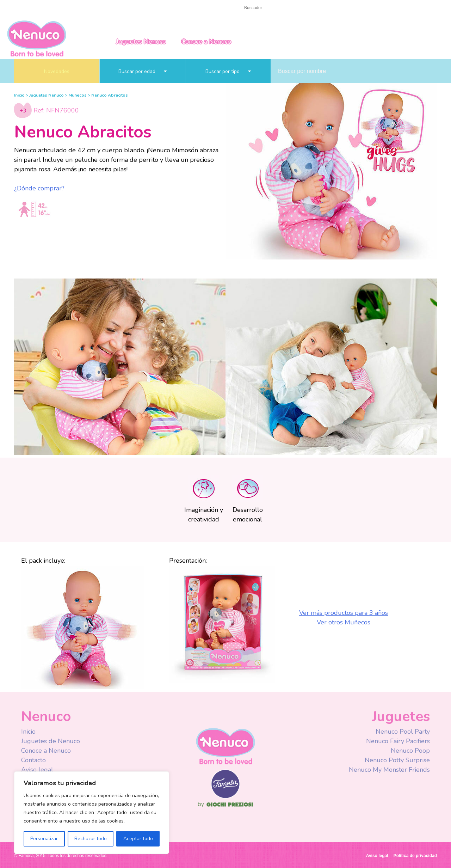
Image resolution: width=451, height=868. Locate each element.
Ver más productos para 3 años (344, 613)
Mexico (395, 8)
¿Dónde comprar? (39, 188)
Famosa (225, 797)
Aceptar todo (138, 839)
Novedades (57, 71)
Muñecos (78, 95)
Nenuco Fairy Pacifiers (398, 741)
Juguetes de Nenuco (51, 741)
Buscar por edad (143, 71)
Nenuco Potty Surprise (397, 760)
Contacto (47, 8)
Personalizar (44, 839)
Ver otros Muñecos (344, 622)
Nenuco (225, 746)
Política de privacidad (415, 856)
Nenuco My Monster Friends (389, 770)
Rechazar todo (91, 839)
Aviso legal (37, 770)
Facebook (325, 8)
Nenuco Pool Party (403, 732)
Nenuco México (37, 38)
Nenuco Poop (410, 751)
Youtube (339, 8)
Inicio (21, 8)
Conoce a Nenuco (206, 42)
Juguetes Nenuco (141, 42)
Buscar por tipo (228, 71)
